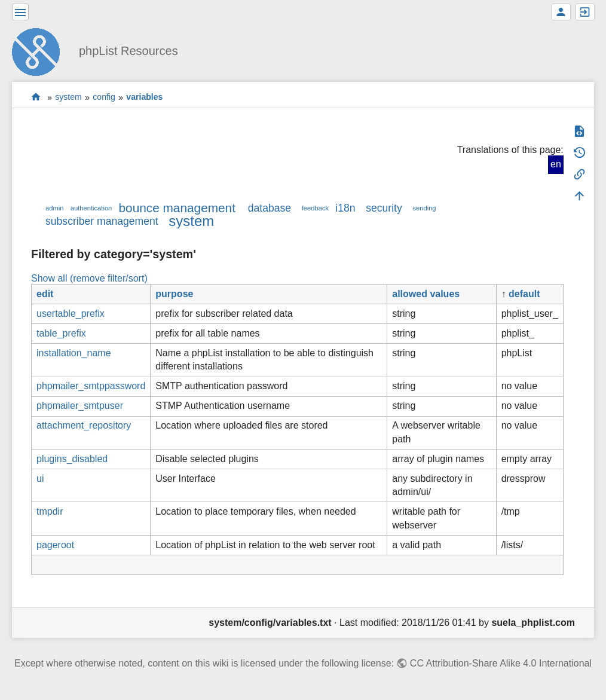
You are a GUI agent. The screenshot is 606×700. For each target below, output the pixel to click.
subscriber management (102, 221)
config (104, 97)
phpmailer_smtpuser (80, 406)
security (384, 208)
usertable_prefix (71, 314)
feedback (315, 208)
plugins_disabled (72, 459)
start (36, 97)
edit (45, 294)
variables (144, 97)
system (68, 97)
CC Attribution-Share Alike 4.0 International (501, 663)
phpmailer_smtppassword (91, 386)
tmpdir (50, 511)
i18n (345, 208)
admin (54, 208)
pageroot (55, 545)
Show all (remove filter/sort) (89, 278)
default (524, 294)
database (270, 208)
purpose (174, 294)
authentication (91, 208)
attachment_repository (84, 425)
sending (424, 208)
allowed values (426, 294)
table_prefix (61, 333)
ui (40, 479)
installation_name (74, 353)
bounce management (177, 208)
